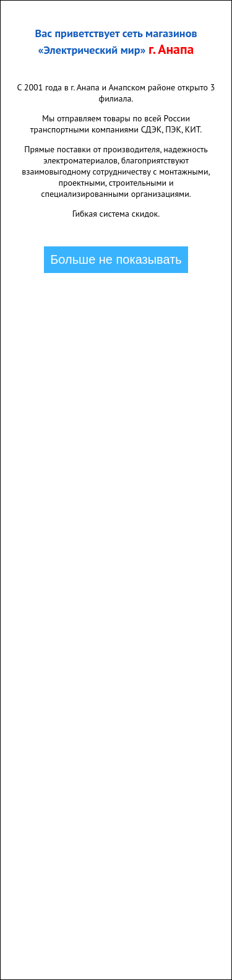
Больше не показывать (116, 259)
